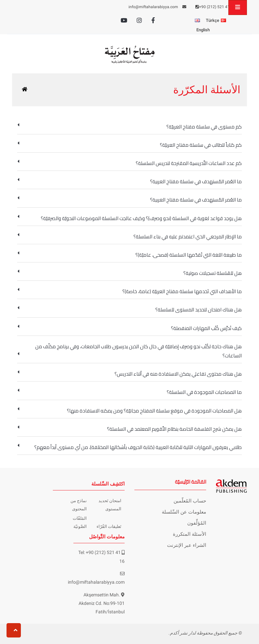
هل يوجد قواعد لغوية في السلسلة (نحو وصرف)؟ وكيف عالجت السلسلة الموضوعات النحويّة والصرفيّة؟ (129, 218)
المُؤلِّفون (197, 523)
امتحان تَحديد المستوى (110, 505)
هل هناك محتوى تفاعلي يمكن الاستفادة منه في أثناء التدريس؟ (129, 374)
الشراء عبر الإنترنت (187, 545)
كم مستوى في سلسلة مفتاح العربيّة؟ (129, 127)
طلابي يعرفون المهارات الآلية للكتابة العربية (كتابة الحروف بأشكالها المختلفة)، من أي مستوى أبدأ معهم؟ (129, 447)
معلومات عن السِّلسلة (184, 512)
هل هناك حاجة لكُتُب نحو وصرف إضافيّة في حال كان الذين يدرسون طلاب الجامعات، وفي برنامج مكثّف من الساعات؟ (129, 351)
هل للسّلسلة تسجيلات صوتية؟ (129, 273)
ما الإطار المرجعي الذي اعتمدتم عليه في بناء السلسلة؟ (129, 237)
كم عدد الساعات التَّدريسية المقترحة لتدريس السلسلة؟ (129, 163)
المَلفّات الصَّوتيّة (80, 522)
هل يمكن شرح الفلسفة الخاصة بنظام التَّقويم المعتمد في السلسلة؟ (129, 429)
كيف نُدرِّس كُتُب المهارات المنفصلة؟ (129, 328)
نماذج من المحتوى (79, 505)
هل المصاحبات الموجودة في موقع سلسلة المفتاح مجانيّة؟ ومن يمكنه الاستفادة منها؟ (129, 411)
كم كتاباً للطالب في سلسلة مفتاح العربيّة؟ (129, 145)
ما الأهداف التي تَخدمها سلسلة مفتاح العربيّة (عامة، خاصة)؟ (129, 291)
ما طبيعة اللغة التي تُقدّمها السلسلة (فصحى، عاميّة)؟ (129, 255)
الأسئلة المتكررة (190, 534)
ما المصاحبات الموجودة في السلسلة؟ (129, 392)
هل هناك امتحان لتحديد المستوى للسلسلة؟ (129, 310)
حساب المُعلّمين (190, 501)
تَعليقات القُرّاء (109, 526)
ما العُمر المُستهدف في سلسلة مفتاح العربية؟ (129, 181)
